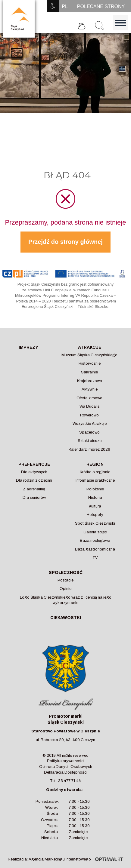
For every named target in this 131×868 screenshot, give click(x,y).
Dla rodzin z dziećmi (34, 480)
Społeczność (66, 573)
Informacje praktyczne (95, 480)
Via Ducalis (90, 406)
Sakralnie (89, 372)
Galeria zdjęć (95, 532)
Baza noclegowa (95, 541)
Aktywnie (90, 389)
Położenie (95, 489)
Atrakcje (90, 347)
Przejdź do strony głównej (65, 242)
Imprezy (28, 347)
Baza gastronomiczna (95, 549)
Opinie (65, 589)
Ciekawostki (66, 618)
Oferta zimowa (89, 398)
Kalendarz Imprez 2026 (89, 449)
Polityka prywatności (66, 761)
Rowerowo (89, 415)
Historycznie (90, 363)
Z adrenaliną (34, 489)
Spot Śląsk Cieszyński (95, 523)
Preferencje (34, 464)
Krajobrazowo (90, 381)
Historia (95, 498)
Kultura (95, 506)
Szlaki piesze (90, 441)
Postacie (65, 580)
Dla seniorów (34, 498)
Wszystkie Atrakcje (90, 424)
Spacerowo (89, 432)
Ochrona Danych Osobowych (66, 767)
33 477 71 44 (70, 781)
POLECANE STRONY (101, 6)
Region (95, 464)
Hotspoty (95, 515)
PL (65, 6)
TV (95, 558)
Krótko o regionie (95, 472)
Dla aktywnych (34, 472)
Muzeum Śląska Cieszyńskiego (89, 355)
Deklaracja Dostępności (66, 772)
